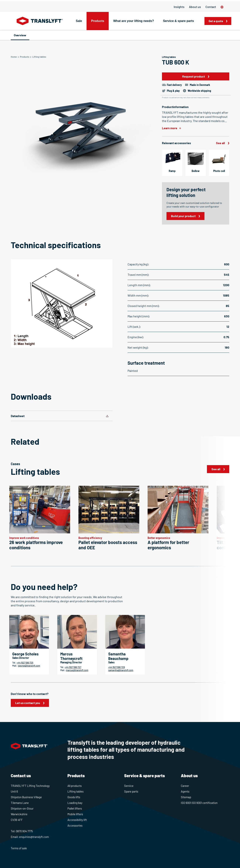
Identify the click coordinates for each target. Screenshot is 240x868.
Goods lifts (74, 797)
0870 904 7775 (24, 831)
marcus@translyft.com (77, 670)
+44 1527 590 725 (25, 663)
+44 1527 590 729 (117, 667)
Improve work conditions (24, 538)
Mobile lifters (75, 814)
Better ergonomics (159, 538)
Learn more (170, 128)
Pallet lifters (75, 808)
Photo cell (219, 171)
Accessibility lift (77, 820)
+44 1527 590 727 (73, 667)
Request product (194, 76)
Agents (185, 791)
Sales (111, 662)
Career (185, 786)
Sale (79, 21)
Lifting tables (75, 791)
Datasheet (18, 416)
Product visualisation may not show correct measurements (186, 97)
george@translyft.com (29, 666)
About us (195, 7)
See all (220, 143)
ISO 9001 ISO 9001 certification (199, 803)
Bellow (196, 171)
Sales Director (21, 658)
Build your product (183, 216)
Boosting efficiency (90, 538)
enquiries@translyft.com (34, 837)
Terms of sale (19, 848)
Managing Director (71, 662)
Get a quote (217, 21)
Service (129, 786)
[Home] (40, 21)
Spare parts (131, 791)
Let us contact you (28, 703)
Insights (179, 7)
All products (75, 786)
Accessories (75, 825)
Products (98, 21)
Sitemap (186, 797)
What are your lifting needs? (134, 21)
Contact (211, 7)
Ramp (172, 171)
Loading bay (75, 803)
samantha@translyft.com (121, 670)
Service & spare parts (178, 21)
